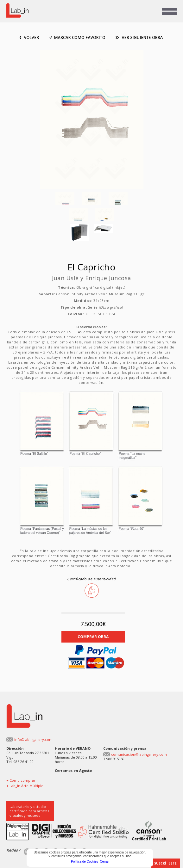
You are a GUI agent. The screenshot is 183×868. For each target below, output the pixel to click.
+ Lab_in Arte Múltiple (25, 786)
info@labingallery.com (33, 739)
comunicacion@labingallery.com (139, 754)
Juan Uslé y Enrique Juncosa (91, 278)
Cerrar (104, 862)
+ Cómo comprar (21, 780)
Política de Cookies (85, 862)
